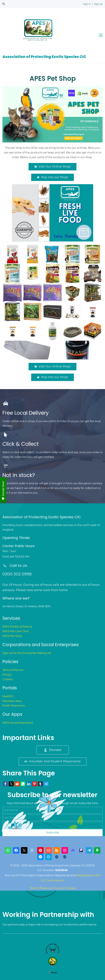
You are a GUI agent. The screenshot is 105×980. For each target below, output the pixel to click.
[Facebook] (16, 850)
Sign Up (98, 4)
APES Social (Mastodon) (18, 723)
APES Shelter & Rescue (17, 627)
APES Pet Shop (12, 636)
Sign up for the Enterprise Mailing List (27, 653)
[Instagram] (65, 850)
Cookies (8, 679)
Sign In (87, 4)
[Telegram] (89, 850)
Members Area (12, 701)
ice (22, 670)
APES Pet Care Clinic (16, 631)
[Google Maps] (97, 850)
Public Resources (14, 706)
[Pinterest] (40, 850)
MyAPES (8, 696)
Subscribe (53, 832)
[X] (24, 850)
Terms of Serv (11, 670)
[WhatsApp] (8, 850)
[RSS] (57, 850)
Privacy (7, 675)
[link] (52, 88)
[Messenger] (40, 857)
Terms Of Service (41, 888)
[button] (4, 4)
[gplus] (32, 850)
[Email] (49, 850)
